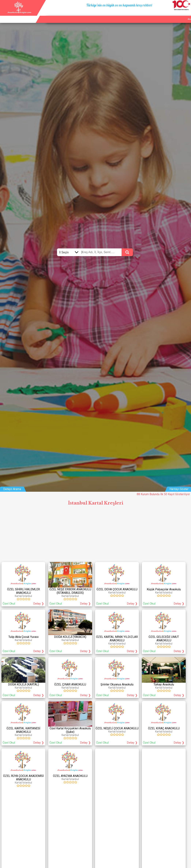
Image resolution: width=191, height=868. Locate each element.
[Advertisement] (95, 535)
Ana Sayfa (147, 15)
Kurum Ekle (162, 15)
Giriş (187, 15)
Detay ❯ (39, 604)
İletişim (176, 15)
